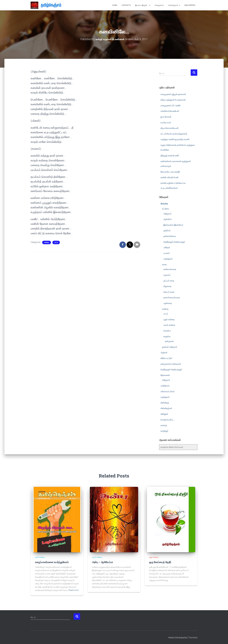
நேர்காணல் (165, 375)
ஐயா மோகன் (166, 117)
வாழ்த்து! (164, 431)
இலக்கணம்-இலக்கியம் (173, 225)
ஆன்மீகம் (168, 219)
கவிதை (47, 242)
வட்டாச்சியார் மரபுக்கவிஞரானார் (174, 134)
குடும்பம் (167, 230)
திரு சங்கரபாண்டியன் (170, 128)
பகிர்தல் (167, 247)
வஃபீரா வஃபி (166, 122)
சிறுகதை (167, 286)
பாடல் (56, 242)
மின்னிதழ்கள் (174, 5)
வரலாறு (164, 425)
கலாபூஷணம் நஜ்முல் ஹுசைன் (173, 94)
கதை (164, 264)
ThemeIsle (193, 637)
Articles (164, 204)
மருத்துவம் (168, 259)
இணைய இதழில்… (143, 5)
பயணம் (167, 253)
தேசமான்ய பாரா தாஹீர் (170, 172)
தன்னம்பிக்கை (170, 236)
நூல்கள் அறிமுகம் (170, 347)
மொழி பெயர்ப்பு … (168, 420)
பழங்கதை (168, 303)
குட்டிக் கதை (169, 281)
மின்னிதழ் (165, 403)
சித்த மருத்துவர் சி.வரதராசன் (173, 100)
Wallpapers (190, 5)
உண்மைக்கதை (170, 269)
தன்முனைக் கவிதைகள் (171, 364)
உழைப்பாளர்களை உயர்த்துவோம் (51, 562)
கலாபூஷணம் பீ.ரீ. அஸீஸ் (171, 106)
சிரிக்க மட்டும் (166, 358)
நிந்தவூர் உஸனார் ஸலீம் (170, 156)
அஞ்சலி (164, 353)
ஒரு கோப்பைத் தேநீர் (160, 562)
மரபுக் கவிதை (169, 325)
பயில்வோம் (165, 386)
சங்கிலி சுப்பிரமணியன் (170, 111)
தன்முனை (169, 341)
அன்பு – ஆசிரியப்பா (102, 562)
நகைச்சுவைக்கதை (172, 297)
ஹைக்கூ (167, 336)
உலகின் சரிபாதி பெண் (170, 177)
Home (115, 5)
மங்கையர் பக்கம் (168, 391)
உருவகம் (167, 275)
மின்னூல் (164, 414)
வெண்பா (167, 331)
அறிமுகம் (167, 213)
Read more (74, 590)
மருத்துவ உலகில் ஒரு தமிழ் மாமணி (175, 139)
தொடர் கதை (169, 292)
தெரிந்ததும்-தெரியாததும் (174, 242)
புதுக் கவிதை (169, 319)
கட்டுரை (165, 209)
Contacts (126, 5)
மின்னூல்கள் (159, 5)
